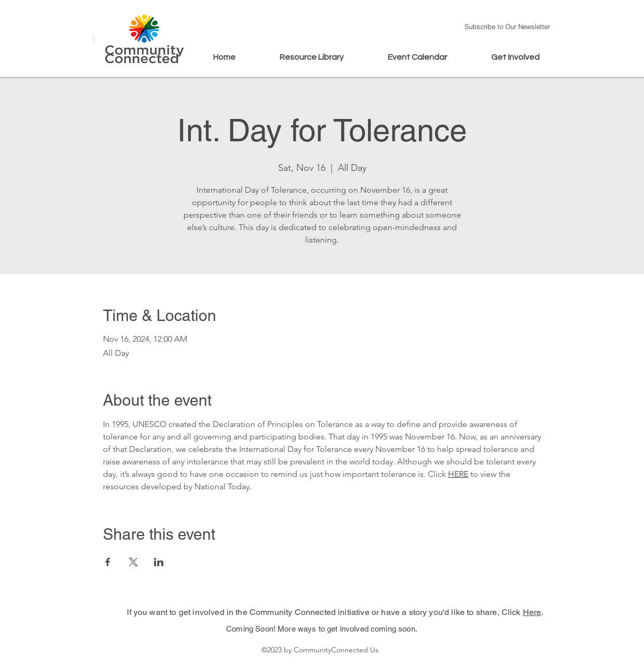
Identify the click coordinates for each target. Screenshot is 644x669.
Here (532, 612)
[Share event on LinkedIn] (159, 562)
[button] (508, 26)
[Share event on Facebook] (108, 562)
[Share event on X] (133, 562)
